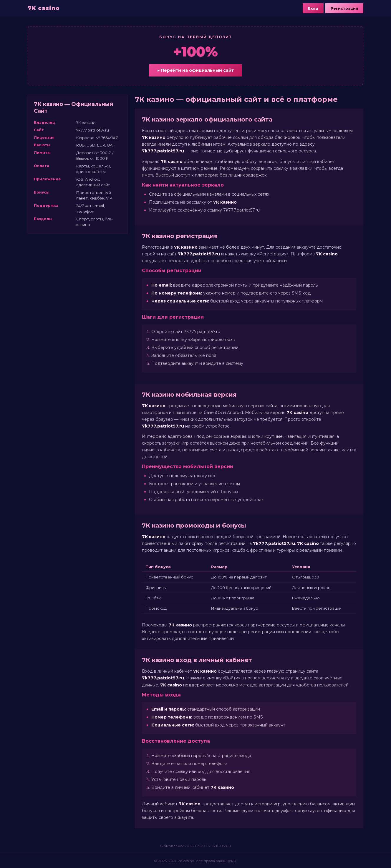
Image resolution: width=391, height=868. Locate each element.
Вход (313, 8)
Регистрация (344, 8)
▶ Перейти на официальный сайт (195, 70)
